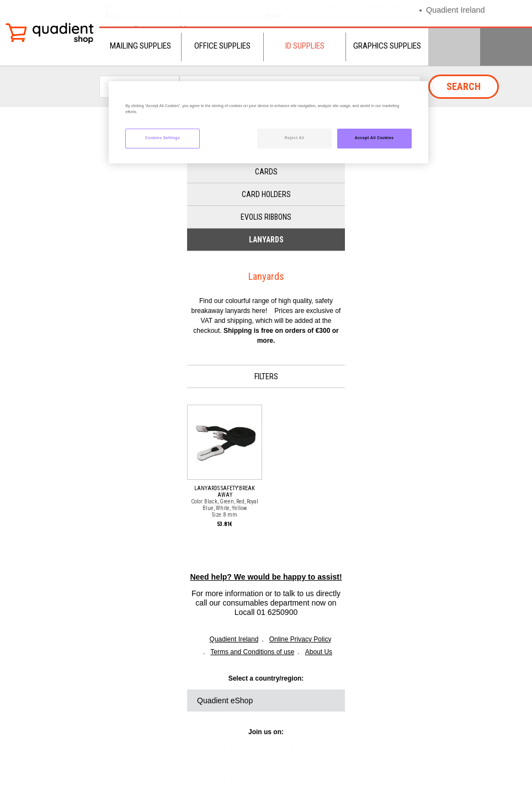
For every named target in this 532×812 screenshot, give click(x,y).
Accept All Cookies (374, 138)
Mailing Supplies (140, 46)
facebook (281, 753)
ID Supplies (305, 46)
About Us (319, 652)
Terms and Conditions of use (252, 652)
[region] (268, 122)
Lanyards (266, 240)
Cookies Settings (163, 138)
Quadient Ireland (457, 10)
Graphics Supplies (387, 46)
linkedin (221, 753)
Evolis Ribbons (266, 217)
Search (464, 86)
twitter (251, 753)
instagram (221, 784)
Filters (266, 376)
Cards (266, 172)
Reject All (295, 138)
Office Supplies (222, 46)
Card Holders (266, 194)
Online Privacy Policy (300, 639)
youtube (312, 753)
